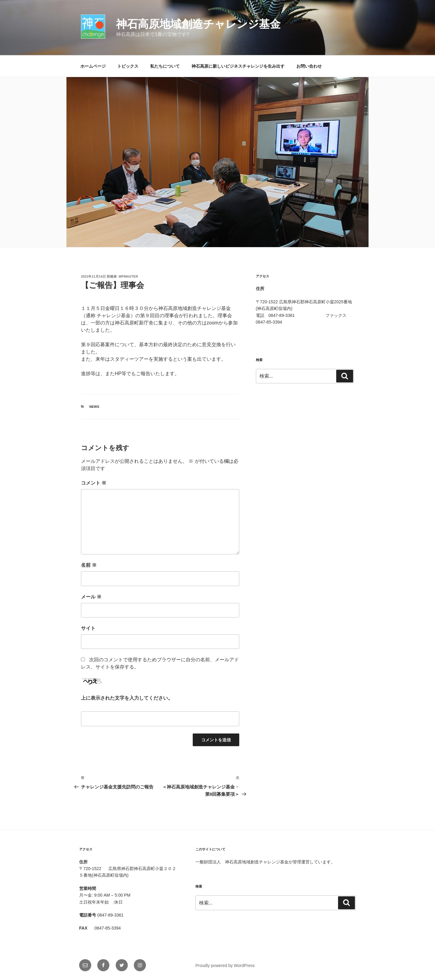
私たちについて (165, 66)
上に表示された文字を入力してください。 (127, 698)
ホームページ (93, 66)
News (94, 407)
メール (91, 597)
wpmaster (128, 276)
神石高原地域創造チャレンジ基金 (198, 24)
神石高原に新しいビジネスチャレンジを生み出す (238, 66)
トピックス (128, 66)
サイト (88, 628)
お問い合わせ (309, 66)
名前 (89, 565)
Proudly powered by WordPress (225, 965)
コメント (94, 483)
